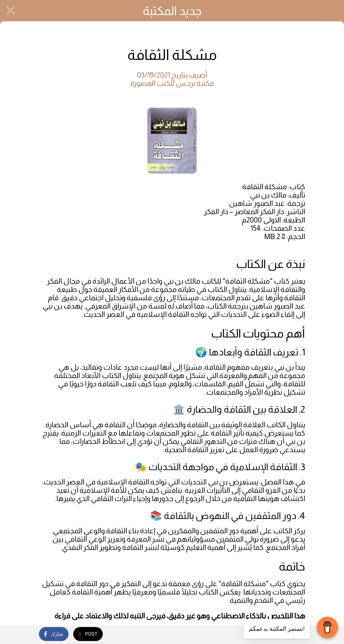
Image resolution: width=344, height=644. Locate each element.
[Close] (11, 11)
